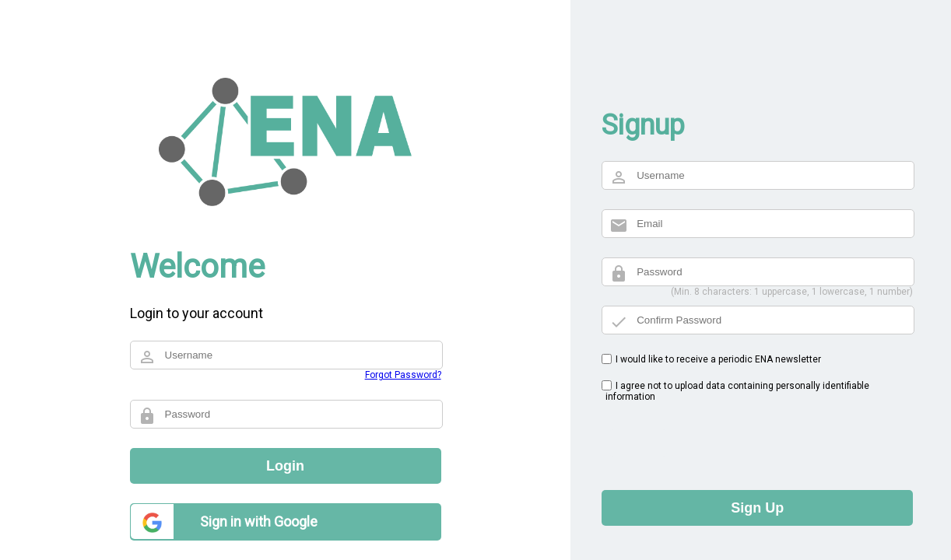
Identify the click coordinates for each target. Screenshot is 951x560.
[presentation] (720, 440)
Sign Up (757, 508)
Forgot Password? (403, 375)
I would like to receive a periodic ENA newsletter (718, 359)
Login (285, 466)
